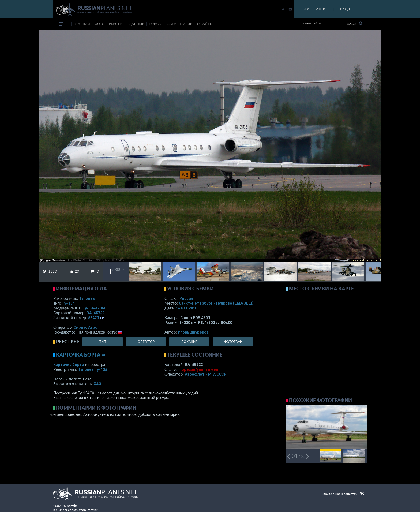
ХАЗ (97, 384)
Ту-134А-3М (94, 308)
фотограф (233, 342)
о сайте (205, 24)
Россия (186, 298)
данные (137, 24)
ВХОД (345, 9)
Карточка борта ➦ (81, 355)
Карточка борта (69, 364)
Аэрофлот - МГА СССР (206, 374)
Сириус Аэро (86, 327)
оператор (146, 342)
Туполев (87, 298)
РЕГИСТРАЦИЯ (313, 9)
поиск (155, 24)
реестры (117, 24)
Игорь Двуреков (193, 332)
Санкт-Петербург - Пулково (216, 303)
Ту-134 (68, 303)
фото (100, 24)
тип (103, 317)
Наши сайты (312, 23)
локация (190, 342)
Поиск (355, 23)
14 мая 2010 (186, 308)
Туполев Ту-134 (93, 369)
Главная (82, 24)
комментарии (179, 24)
